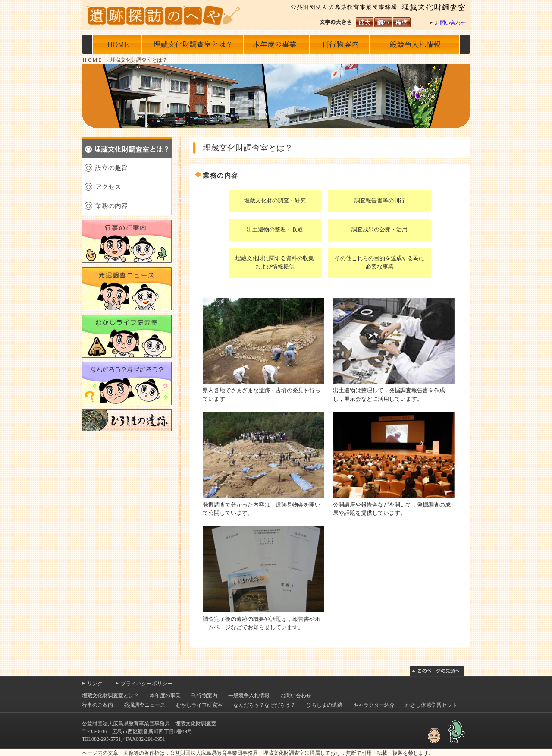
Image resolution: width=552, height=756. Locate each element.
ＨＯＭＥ (92, 60)
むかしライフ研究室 (199, 727)
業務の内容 (111, 206)
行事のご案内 (97, 727)
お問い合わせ (450, 23)
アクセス (108, 187)
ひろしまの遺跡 (324, 727)
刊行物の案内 (339, 44)
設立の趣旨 (111, 168)
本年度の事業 (276, 44)
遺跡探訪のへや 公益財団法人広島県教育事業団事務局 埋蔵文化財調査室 (166, 15)
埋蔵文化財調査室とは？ (192, 44)
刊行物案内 (204, 717)
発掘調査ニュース (144, 727)
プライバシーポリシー (147, 705)
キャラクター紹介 (374, 727)
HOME (117, 44)
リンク (95, 705)
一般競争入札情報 (414, 44)
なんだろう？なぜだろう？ (264, 727)
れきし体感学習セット (431, 727)
